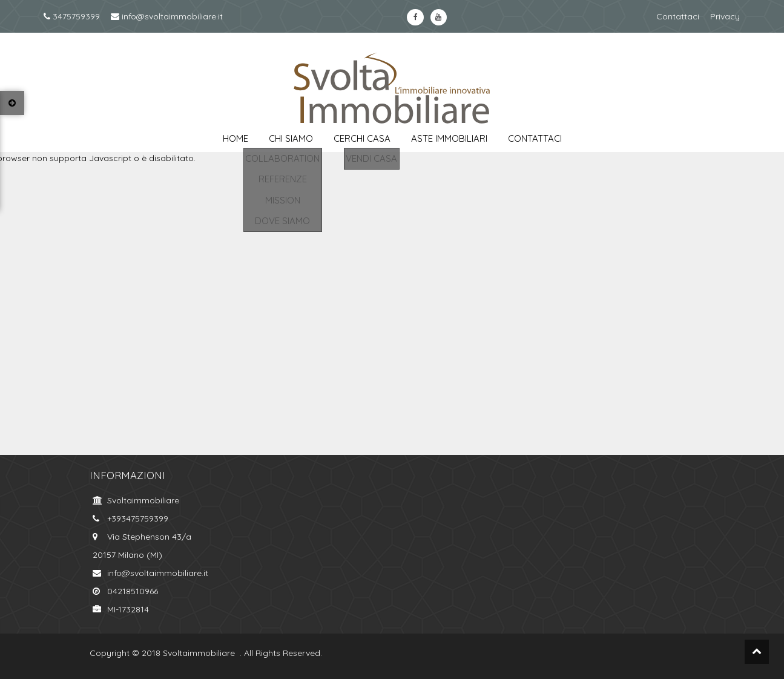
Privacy (725, 16)
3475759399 (72, 16)
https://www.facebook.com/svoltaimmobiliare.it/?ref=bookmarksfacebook (415, 17)
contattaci (535, 138)
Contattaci (678, 16)
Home (236, 138)
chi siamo (291, 138)
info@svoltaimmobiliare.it (167, 16)
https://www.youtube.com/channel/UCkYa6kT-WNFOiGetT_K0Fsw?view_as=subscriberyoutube (439, 17)
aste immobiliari (449, 138)
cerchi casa (362, 138)
